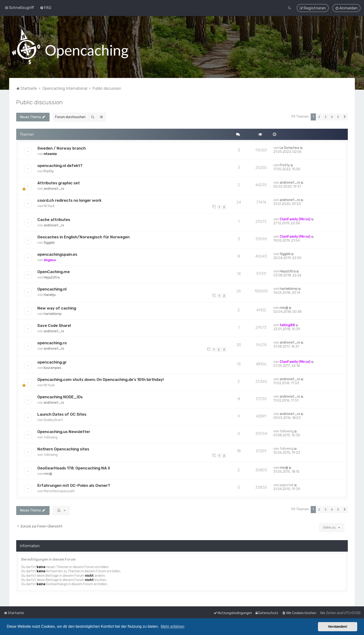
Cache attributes (54, 219)
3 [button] (325, 116)
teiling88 (287, 324)
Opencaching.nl (52, 288)
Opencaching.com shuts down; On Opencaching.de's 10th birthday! (101, 379)
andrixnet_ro (54, 188)
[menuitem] (46, 7)
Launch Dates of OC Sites (62, 413)
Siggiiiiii (49, 242)
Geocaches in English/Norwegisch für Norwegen (83, 236)
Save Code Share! (54, 325)
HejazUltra (52, 277)
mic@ (284, 307)
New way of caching (57, 307)
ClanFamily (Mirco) (295, 218)
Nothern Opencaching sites (63, 448)
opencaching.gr (52, 361)
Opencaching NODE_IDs (60, 396)
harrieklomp (289, 288)
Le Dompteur (290, 147)
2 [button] (319, 116)
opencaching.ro (52, 342)
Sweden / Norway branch (62, 147)
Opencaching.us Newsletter (64, 431)
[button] (345, 116)
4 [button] (332, 116)
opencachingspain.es (57, 253)
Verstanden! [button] (338, 627)
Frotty (49, 171)
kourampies (52, 367)
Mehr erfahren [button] (172, 626)
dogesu (50, 259)
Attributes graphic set (59, 182)
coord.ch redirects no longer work (69, 200)
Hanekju (50, 294)
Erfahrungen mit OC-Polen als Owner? (74, 485)
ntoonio (50, 153)
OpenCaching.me (54, 271)
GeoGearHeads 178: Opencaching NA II (74, 467)
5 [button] (338, 116)
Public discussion (39, 101)
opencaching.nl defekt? (60, 165)
